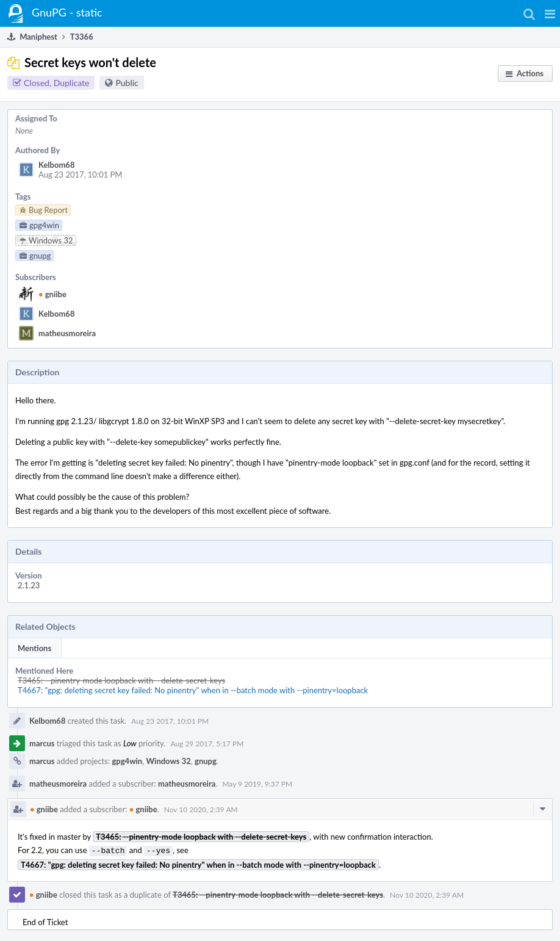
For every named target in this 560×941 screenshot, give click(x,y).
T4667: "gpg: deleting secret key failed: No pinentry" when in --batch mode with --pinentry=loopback (193, 690)
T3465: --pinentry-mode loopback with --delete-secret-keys (121, 680)
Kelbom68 (56, 165)
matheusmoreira (67, 333)
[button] (550, 13)
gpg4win (127, 761)
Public (127, 83)
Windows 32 (168, 761)
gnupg (206, 761)
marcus (42, 743)
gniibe (52, 294)
